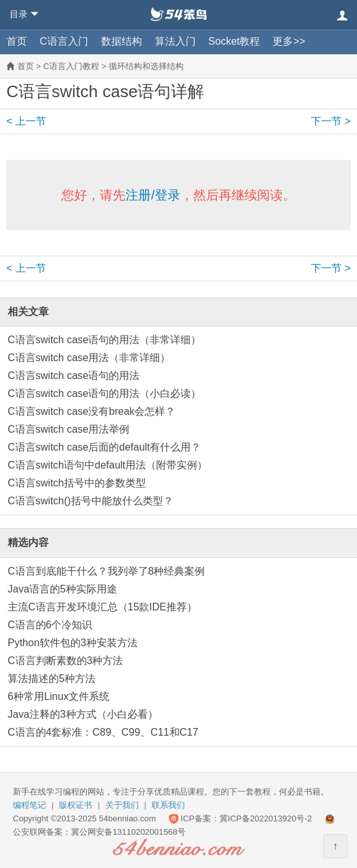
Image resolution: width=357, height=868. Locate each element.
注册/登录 (153, 195)
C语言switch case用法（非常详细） (89, 358)
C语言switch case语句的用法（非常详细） (104, 340)
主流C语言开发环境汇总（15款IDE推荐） (102, 607)
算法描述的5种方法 (52, 678)
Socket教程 (234, 41)
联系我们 (168, 805)
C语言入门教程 (71, 66)
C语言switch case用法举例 (68, 429)
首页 (17, 41)
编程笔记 (29, 805)
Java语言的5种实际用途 (62, 589)
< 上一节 (26, 121)
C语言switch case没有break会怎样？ (91, 411)
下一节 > (331, 121)
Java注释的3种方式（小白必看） (83, 714)
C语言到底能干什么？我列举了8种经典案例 (106, 571)
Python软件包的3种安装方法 (73, 643)
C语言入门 (64, 41)
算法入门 (175, 41)
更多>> (289, 41)
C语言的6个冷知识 (50, 625)
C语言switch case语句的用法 (74, 376)
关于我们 (122, 805)
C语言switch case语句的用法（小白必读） (104, 393)
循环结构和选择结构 (146, 66)
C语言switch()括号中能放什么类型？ (91, 501)
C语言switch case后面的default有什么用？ (104, 447)
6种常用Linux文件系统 (59, 696)
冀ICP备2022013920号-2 (266, 818)
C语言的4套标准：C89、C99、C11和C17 (103, 732)
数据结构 (122, 41)
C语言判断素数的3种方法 (65, 661)
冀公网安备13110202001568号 (128, 832)
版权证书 (75, 805)
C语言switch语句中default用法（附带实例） (107, 465)
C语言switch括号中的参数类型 (77, 483)
